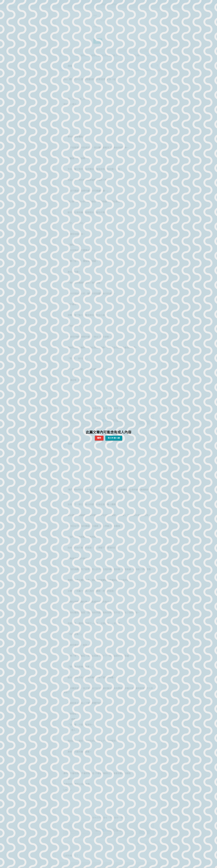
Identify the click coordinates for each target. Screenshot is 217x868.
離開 (99, 438)
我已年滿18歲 (114, 438)
